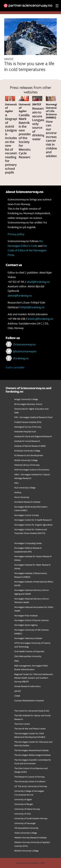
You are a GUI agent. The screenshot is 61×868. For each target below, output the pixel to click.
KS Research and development (29, 455)
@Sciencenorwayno (25, 351)
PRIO (17, 661)
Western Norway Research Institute (30, 837)
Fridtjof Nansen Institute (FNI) (28, 422)
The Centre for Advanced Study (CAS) (32, 711)
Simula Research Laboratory (27, 686)
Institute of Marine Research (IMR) (30, 446)
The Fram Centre (22, 724)
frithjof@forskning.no (32, 307)
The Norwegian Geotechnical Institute (31, 750)
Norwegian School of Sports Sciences (32, 620)
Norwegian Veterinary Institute (28, 638)
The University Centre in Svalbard (30, 781)
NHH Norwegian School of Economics (32, 470)
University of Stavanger (25, 823)
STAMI (17, 696)
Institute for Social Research (27, 441)
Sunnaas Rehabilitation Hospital (29, 700)
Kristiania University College (27, 451)
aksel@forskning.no (38, 282)
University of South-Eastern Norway (31, 818)
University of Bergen (24, 804)
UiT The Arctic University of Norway (31, 786)
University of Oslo (23, 814)
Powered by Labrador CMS (30, 863)
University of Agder (23, 799)
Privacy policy (16, 234)
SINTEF (18, 691)
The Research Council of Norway (29, 777)
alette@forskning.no (20, 295)
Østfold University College (26, 851)
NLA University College (25, 488)
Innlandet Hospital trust (25, 431)
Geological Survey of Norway (28, 427)
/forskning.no (21, 358)
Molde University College (26, 460)
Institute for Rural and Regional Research (33, 436)
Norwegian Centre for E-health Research (33, 520)
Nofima (18, 492)
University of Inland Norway (27, 809)
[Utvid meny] (57, 6)
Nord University (22, 497)
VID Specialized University (26, 828)
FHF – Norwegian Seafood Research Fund (33, 417)
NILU (17, 483)
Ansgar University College (26, 399)
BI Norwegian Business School (28, 404)
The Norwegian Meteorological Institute (32, 755)
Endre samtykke (15, 367)
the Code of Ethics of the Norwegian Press (27, 250)
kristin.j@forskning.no (40, 319)
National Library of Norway (27, 465)
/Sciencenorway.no (24, 344)
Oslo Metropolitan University (28, 656)
